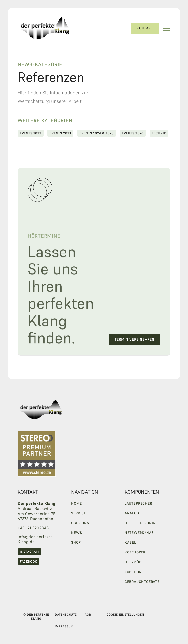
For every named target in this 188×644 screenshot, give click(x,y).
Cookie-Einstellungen (125, 615)
